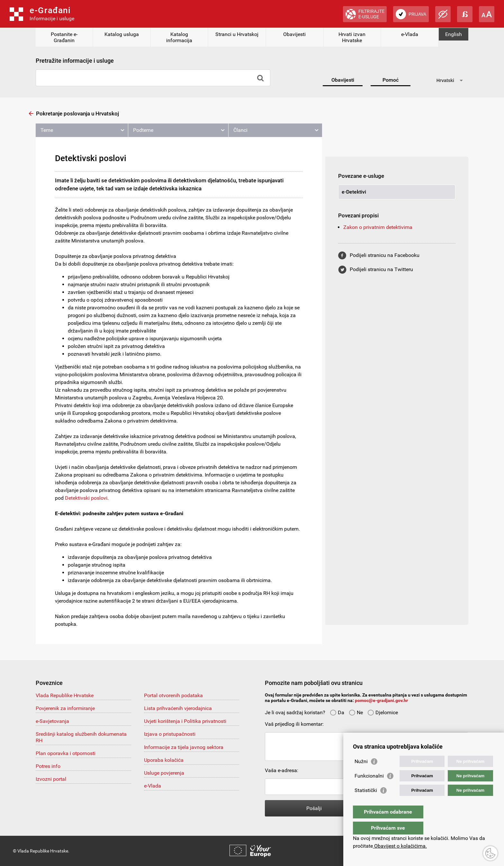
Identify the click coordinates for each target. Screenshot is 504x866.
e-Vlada (410, 34)
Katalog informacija (179, 37)
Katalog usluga (122, 34)
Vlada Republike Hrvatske (65, 695)
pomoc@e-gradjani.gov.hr (381, 700)
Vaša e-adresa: (282, 770)
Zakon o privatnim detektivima (378, 227)
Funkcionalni (369, 789)
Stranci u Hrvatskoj (237, 34)
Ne (356, 712)
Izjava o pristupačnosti (170, 734)
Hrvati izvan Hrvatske (352, 37)
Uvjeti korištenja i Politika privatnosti (185, 721)
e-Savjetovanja (52, 721)
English (454, 34)
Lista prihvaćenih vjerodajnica (178, 708)
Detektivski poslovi (86, 498)
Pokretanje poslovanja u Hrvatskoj (77, 114)
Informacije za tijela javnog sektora (184, 747)
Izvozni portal (51, 779)
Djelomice (383, 712)
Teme (47, 130)
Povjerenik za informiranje (65, 708)
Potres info (48, 766)
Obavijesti (294, 34)
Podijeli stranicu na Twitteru (381, 269)
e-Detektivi (354, 192)
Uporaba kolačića (164, 760)
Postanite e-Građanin (64, 37)
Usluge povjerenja (164, 773)
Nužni (361, 774)
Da (337, 712)
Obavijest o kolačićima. (400, 846)
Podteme (143, 130)
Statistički (366, 803)
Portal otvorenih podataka (173, 695)
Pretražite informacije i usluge (75, 61)
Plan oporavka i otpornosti (66, 753)
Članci (240, 130)
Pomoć (391, 80)
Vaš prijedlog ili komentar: (294, 724)
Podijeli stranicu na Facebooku (385, 255)
